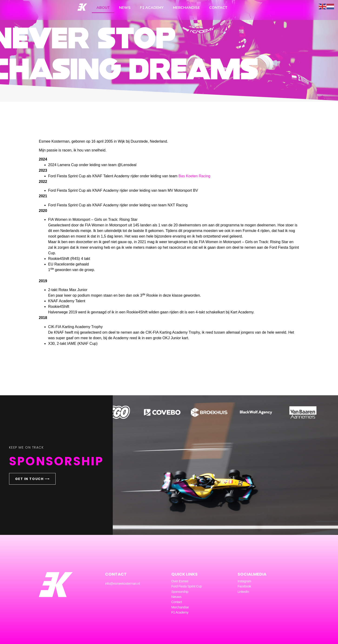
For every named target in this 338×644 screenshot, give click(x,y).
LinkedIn (243, 592)
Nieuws (176, 597)
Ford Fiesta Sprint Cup (187, 586)
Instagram (244, 581)
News (125, 8)
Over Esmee (180, 581)
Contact (218, 8)
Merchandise (186, 8)
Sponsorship (180, 592)
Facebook (244, 586)
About (103, 8)
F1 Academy (152, 8)
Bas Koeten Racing (195, 176)
